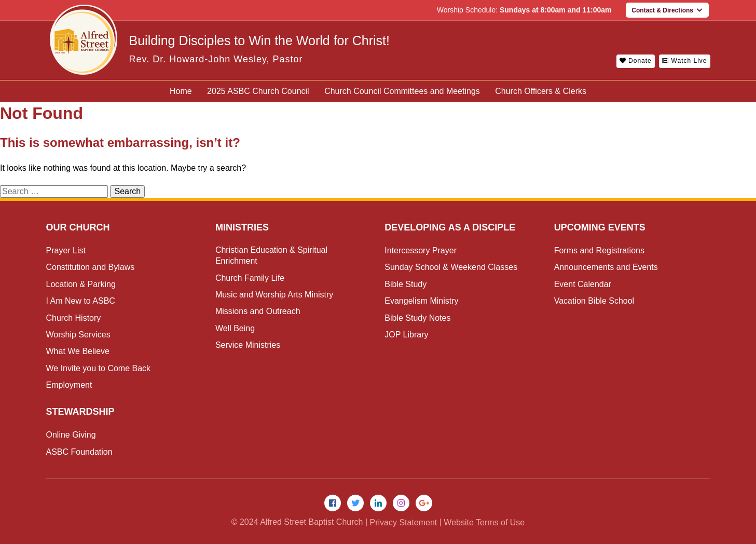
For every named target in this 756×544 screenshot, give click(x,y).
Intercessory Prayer (421, 250)
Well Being (235, 328)
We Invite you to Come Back (99, 368)
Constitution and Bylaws (91, 267)
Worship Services (78, 335)
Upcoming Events (600, 227)
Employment (69, 385)
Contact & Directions (667, 10)
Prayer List (66, 250)
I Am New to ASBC (81, 301)
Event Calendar (583, 284)
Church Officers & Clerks (541, 91)
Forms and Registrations (599, 250)
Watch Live (684, 61)
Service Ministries (248, 345)
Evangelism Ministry (421, 301)
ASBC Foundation (79, 452)
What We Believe (78, 351)
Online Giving (71, 435)
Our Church (78, 227)
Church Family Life (250, 278)
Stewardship (80, 412)
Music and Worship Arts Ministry (274, 295)
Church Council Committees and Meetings (402, 91)
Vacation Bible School (594, 301)
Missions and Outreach (258, 311)
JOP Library (406, 335)
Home (181, 91)
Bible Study (406, 284)
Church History (74, 318)
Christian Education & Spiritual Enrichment (271, 255)
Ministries (242, 227)
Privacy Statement (403, 522)
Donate (636, 61)
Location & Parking (81, 284)
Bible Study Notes (417, 318)
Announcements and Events (606, 267)
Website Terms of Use (484, 522)
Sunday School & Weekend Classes (451, 267)
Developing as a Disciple (450, 227)
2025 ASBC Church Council (258, 91)
